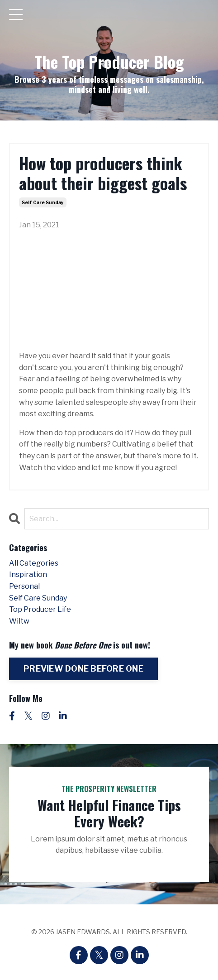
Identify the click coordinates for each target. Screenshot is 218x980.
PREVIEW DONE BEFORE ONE (83, 669)
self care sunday (43, 202)
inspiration (28, 574)
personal (24, 586)
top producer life (40, 609)
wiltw (19, 621)
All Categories (34, 563)
